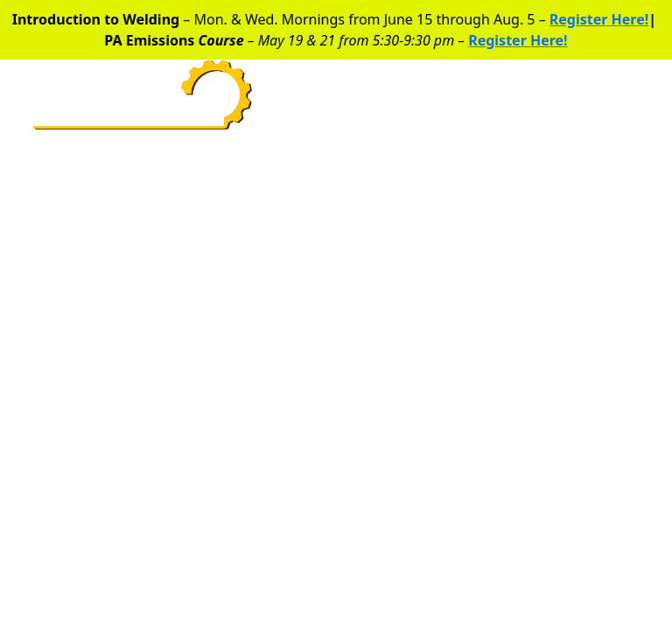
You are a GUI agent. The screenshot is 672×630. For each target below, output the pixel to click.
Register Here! (599, 19)
